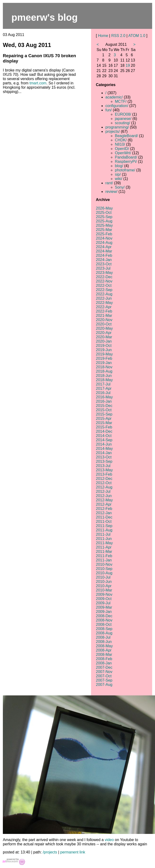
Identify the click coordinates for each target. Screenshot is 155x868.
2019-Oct (104, 346)
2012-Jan (104, 513)
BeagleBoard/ (126, 136)
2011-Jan (104, 560)
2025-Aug (104, 221)
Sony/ (120, 187)
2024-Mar (104, 251)
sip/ (118, 174)
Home (103, 36)
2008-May (104, 646)
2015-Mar (104, 423)
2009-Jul (103, 603)
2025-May (104, 225)
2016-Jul (103, 393)
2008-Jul (103, 637)
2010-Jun (104, 582)
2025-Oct (104, 213)
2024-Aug (104, 243)
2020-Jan (104, 341)
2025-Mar (104, 230)
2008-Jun (104, 642)
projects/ (112, 131)
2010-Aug (104, 573)
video (109, 840)
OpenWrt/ (123, 153)
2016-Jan (104, 401)
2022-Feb (104, 311)
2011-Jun (104, 539)
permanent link (73, 852)
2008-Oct (104, 624)
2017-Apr (104, 388)
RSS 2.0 (118, 36)
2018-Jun (104, 376)
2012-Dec (104, 479)
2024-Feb (104, 255)
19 (128, 65)
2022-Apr (104, 307)
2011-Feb (104, 556)
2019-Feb (104, 358)
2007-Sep (104, 680)
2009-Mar (104, 607)
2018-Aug (104, 371)
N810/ (120, 144)
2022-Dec (104, 277)
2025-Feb (104, 234)
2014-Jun (104, 444)
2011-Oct (104, 521)
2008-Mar (104, 655)
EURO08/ (123, 114)
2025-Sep (104, 217)
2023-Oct (104, 264)
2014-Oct (104, 436)
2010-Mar (104, 590)
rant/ (109, 183)
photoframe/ (125, 170)
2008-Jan (104, 663)
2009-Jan (104, 612)
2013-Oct (104, 457)
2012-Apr (104, 504)
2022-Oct (104, 285)
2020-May (104, 328)
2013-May (104, 470)
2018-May (104, 380)
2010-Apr (104, 586)
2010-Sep (104, 569)
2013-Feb (104, 474)
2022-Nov (104, 281)
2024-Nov (104, 238)
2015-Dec (104, 406)
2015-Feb (104, 427)
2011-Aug (104, 530)
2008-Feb (104, 659)
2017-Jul (103, 384)
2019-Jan (104, 363)
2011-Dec (104, 517)
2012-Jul (103, 491)
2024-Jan (104, 260)
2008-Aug (104, 633)
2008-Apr (104, 650)
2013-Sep (104, 461)
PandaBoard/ (126, 157)
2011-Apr (104, 547)
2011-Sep (104, 526)
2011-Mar (104, 552)
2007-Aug (104, 685)
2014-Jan (104, 453)
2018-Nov (104, 367)
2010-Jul (103, 577)
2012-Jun (104, 496)
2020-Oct (104, 324)
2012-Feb (104, 509)
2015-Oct (104, 410)
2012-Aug (104, 487)
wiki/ (119, 179)
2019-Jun (104, 350)
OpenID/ (122, 149)
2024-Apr (104, 247)
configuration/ (117, 106)
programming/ (117, 127)
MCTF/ (121, 101)
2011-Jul (103, 534)
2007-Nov (104, 672)
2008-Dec (104, 616)
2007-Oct (104, 676)
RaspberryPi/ (126, 162)
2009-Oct (104, 599)
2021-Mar (104, 316)
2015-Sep (104, 414)
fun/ (109, 110)
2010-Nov (104, 564)
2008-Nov (104, 620)
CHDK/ (121, 140)
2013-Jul (103, 466)
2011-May (104, 543)
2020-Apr (104, 333)
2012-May (104, 500)
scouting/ (122, 123)
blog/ (119, 166)
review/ (111, 192)
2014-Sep (104, 440)
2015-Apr (104, 419)
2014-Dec (104, 431)
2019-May (104, 354)
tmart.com (38, 83)
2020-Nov (104, 320)
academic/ (114, 97)
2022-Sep (104, 290)
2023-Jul (103, 268)
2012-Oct (104, 483)
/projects (50, 852)
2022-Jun (104, 298)
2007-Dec (104, 667)
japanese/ (123, 119)
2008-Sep (104, 629)
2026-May (104, 208)
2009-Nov (104, 594)
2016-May (104, 397)
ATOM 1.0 (137, 36)
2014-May (104, 449)
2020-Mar (104, 337)
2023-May (104, 273)
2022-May (104, 303)
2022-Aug (104, 294)
